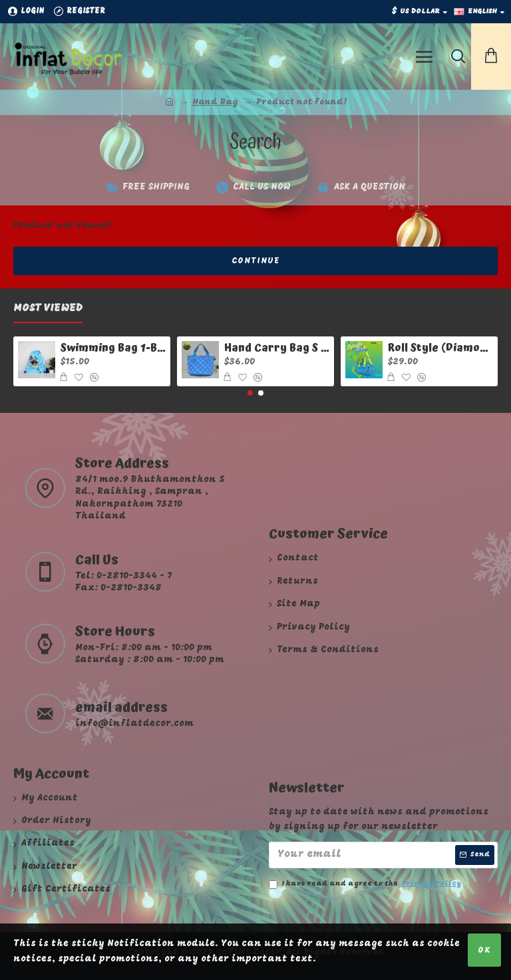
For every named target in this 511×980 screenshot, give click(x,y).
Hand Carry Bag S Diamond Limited (277, 348)
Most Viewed (48, 308)
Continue (256, 261)
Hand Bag (215, 102)
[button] (250, 393)
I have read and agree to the (366, 884)
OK (484, 950)
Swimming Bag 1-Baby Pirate (113, 348)
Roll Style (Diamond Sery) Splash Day (441, 348)
